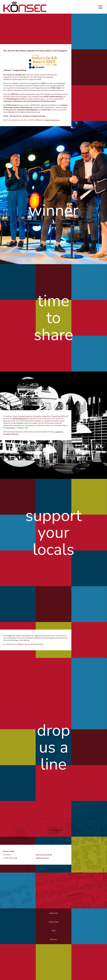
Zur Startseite (25, 7)
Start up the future (53, 120)
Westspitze (11, 428)
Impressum (54, 913)
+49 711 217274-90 (44, 855)
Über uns (53, 939)
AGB (54, 931)
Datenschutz (53, 922)
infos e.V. (38, 636)
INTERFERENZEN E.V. (21, 419)
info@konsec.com (42, 858)
